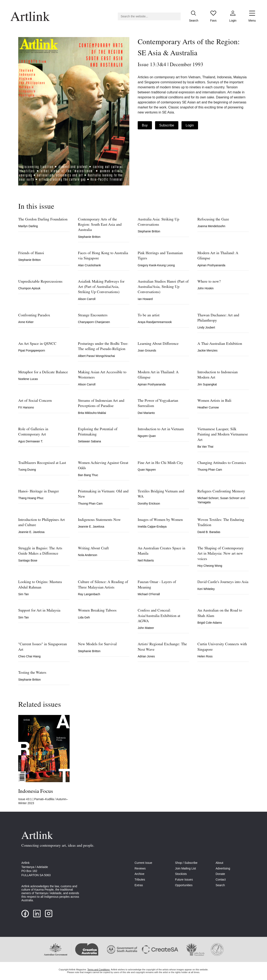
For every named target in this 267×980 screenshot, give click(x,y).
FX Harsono (26, 407)
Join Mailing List (185, 868)
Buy (145, 125)
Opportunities (184, 885)
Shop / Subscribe (186, 863)
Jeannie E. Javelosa (31, 532)
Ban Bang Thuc (88, 475)
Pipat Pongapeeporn (32, 350)
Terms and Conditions (99, 970)
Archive (139, 874)
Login (190, 125)
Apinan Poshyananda (211, 265)
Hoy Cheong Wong (210, 566)
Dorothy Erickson (149, 504)
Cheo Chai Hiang (29, 656)
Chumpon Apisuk (29, 288)
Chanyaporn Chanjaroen (94, 322)
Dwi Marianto (146, 413)
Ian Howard (145, 299)
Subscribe (167, 125)
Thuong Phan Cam (210, 470)
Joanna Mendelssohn (211, 226)
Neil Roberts (146, 560)
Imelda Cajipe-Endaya (152, 527)
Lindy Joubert (206, 327)
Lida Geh (84, 617)
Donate (220, 874)
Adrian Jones (146, 656)
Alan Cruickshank (89, 265)
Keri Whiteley (206, 589)
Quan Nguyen (147, 470)
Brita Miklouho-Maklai (92, 413)
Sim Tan (23, 594)
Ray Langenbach (89, 594)
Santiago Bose (28, 560)
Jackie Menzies (207, 350)
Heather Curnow (208, 407)
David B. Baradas (209, 532)
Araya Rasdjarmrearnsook (155, 322)
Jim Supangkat (207, 384)
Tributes (140, 880)
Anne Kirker (26, 322)
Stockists (181, 874)
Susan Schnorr (230, 498)
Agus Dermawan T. (31, 441)
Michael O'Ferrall (149, 594)
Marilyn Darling (28, 226)
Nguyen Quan (147, 436)
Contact (221, 880)
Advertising (223, 868)
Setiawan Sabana (89, 441)
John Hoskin (205, 288)
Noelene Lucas (28, 379)
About (220, 863)
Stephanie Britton (89, 237)
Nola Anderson (88, 555)
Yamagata (204, 502)
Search (220, 885)
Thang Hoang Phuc (31, 498)
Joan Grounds (147, 350)
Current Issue (143, 863)
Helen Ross (205, 656)
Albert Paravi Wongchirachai (96, 356)
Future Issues (184, 880)
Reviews (140, 868)
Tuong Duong (27, 470)
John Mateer (146, 628)
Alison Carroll (87, 299)
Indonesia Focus (36, 791)
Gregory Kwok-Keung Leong (156, 265)
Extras (139, 885)
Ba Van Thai (205, 447)
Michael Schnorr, (209, 498)
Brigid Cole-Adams (210, 623)
